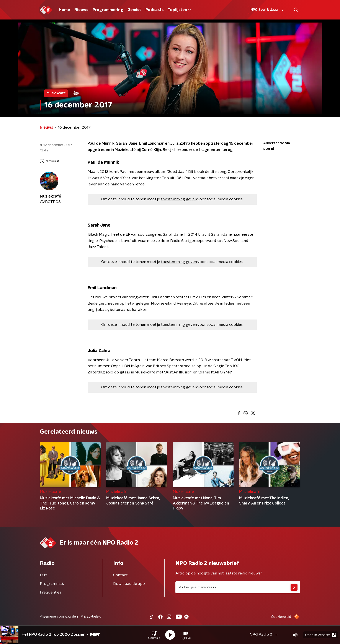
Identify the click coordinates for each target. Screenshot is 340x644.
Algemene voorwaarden (59, 616)
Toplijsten (179, 10)
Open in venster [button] (321, 635)
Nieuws (81, 10)
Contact (120, 575)
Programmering (108, 10)
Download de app (129, 584)
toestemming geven (179, 199)
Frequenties (51, 592)
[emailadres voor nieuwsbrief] (238, 587)
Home (64, 10)
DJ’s (44, 575)
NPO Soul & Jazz (268, 10)
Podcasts (154, 10)
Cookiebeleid (281, 617)
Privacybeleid (91, 616)
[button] (154, 635)
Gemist (134, 10)
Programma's (52, 584)
